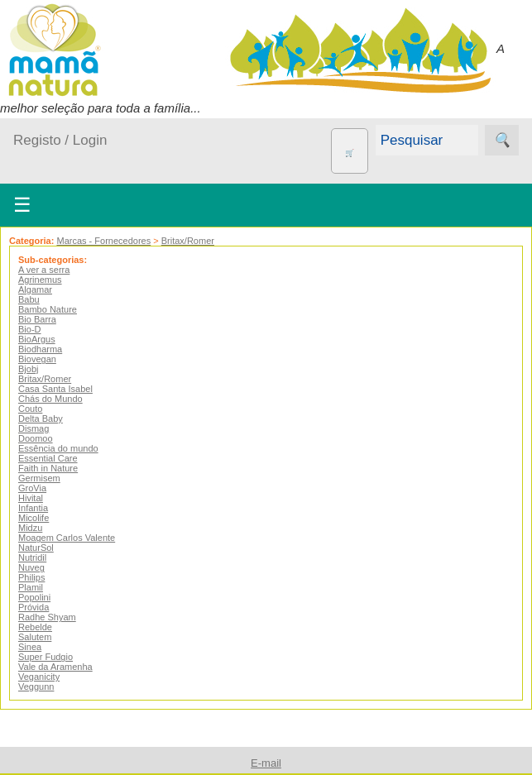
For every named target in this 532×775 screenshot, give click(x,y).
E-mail (266, 763)
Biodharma (40, 349)
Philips (31, 577)
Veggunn (36, 686)
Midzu (30, 528)
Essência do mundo (58, 448)
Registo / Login (60, 140)
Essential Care (48, 458)
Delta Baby (41, 419)
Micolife (34, 518)
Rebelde (35, 627)
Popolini (34, 597)
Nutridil (32, 557)
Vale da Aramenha (55, 667)
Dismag (34, 428)
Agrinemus (40, 280)
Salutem (35, 637)
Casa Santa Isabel (55, 389)
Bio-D (30, 329)
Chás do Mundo (50, 399)
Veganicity (39, 677)
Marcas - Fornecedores (103, 241)
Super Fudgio (46, 657)
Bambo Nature (48, 309)
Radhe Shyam (47, 617)
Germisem (39, 478)
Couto (30, 409)
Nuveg (31, 567)
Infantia (33, 508)
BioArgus (37, 339)
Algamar (35, 289)
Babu (29, 299)
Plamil (31, 587)
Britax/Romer (188, 241)
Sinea (30, 647)
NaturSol (36, 548)
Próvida (34, 607)
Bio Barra (37, 319)
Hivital (31, 498)
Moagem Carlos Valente (67, 538)
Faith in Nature (48, 468)
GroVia (32, 488)
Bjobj (28, 369)
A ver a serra (44, 270)
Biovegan (37, 359)
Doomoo (36, 438)
